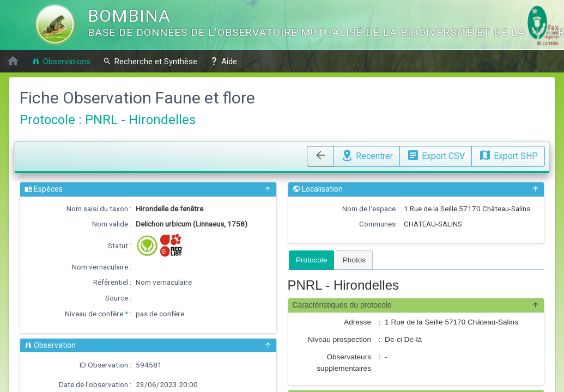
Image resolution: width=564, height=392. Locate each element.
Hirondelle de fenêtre (169, 209)
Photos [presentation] (354, 260)
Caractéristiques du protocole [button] (416, 305)
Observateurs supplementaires (344, 362)
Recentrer (367, 155)
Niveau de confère (94, 314)
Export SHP (508, 155)
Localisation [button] (416, 189)
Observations (61, 61)
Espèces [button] (148, 189)
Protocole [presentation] (311, 260)
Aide (223, 61)
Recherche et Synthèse (150, 61)
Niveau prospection (339, 339)
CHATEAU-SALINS (433, 224)
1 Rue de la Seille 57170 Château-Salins (467, 209)
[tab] (311, 260)
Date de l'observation (93, 384)
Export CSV (436, 155)
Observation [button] (148, 345)
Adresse (357, 322)
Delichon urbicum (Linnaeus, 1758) (192, 224)
